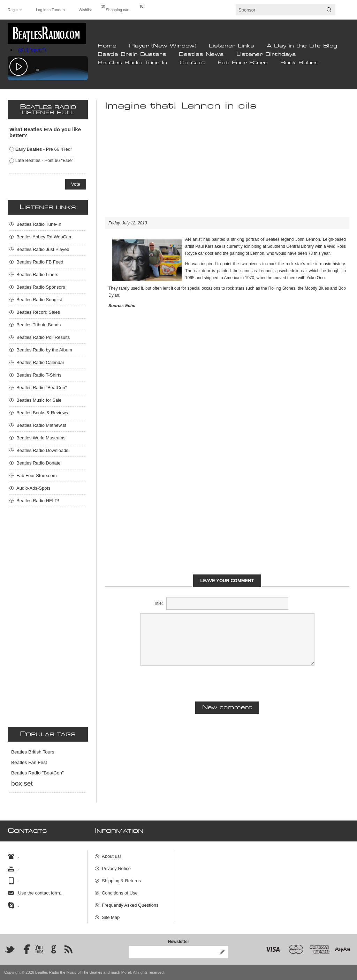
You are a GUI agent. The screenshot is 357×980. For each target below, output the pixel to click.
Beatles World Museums (41, 438)
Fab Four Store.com (37, 476)
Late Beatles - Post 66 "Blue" (44, 160)
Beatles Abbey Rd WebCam (44, 237)
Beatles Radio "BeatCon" (41, 388)
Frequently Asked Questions (130, 905)
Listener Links (231, 46)
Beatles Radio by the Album (44, 350)
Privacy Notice (116, 868)
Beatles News (201, 54)
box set (22, 783)
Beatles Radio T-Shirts (39, 375)
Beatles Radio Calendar (40, 362)
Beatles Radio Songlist (39, 300)
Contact (192, 63)
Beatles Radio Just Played (43, 249)
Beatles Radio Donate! (39, 463)
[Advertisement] (227, 168)
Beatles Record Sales (38, 312)
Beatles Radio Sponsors (41, 287)
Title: (158, 603)
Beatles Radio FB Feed (40, 262)
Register (15, 10)
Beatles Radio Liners (37, 274)
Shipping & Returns (121, 881)
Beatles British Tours (33, 752)
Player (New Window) (163, 46)
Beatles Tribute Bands (39, 325)
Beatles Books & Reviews (42, 413)
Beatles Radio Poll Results (43, 337)
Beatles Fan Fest (29, 762)
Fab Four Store (243, 63)
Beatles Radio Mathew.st (41, 425)
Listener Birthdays (266, 54)
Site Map (111, 917)
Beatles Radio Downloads (42, 450)
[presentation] (227, 683)
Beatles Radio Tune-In (132, 63)
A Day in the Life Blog (302, 46)
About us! (111, 856)
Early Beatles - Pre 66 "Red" (44, 149)
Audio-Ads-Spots (33, 488)
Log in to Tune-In (50, 10)
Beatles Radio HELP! (38, 501)
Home (107, 46)
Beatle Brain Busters (132, 54)
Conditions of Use (120, 893)
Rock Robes (299, 63)
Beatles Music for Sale (39, 400)
